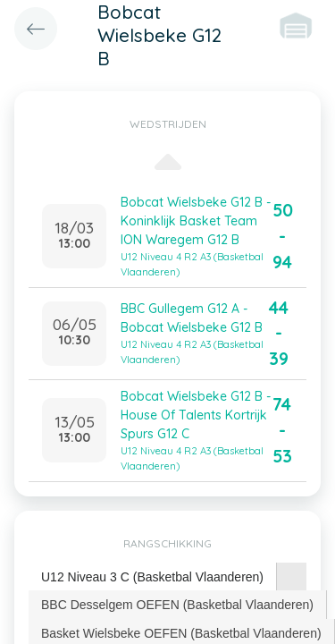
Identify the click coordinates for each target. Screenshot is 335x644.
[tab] (153, 577)
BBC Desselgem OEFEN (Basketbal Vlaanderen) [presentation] (177, 605)
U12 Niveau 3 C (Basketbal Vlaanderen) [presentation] (152, 577)
